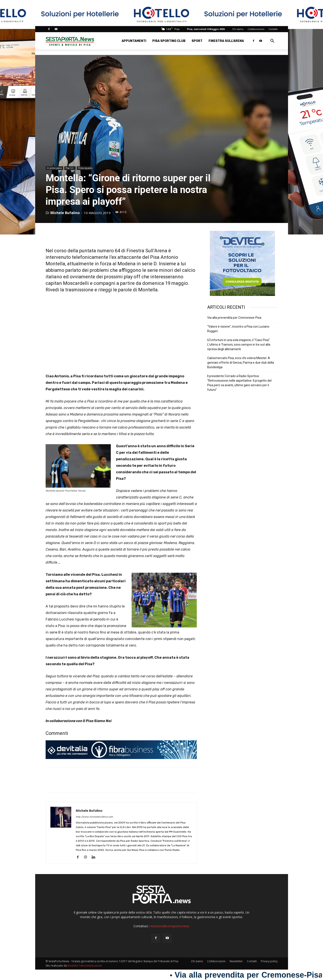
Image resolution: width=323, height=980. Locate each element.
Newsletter (236, 961)
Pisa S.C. (70, 168)
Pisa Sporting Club (169, 41)
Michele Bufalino (65, 213)
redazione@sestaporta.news (169, 926)
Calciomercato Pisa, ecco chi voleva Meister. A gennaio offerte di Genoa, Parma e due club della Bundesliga (241, 363)
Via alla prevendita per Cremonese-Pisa (234, 318)
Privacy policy (269, 961)
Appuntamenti (134, 41)
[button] (272, 41)
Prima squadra (85, 168)
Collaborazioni (256, 29)
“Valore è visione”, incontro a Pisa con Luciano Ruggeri (238, 329)
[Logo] (70, 41)
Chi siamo (238, 29)
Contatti (273, 29)
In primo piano (54, 168)
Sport (197, 41)
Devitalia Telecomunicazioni (85, 966)
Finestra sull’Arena (226, 41)
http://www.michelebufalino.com (94, 817)
